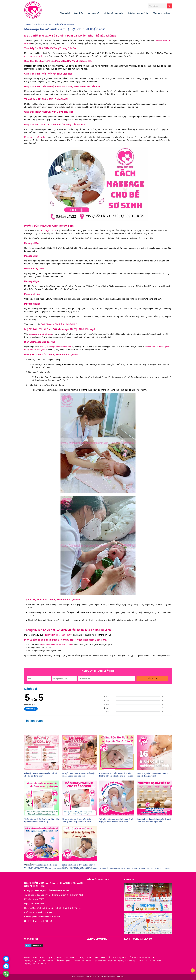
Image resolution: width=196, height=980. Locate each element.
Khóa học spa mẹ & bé (138, 13)
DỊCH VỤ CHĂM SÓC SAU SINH (61, 958)
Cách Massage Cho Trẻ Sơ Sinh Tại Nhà (59, 324)
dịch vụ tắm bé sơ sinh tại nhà (37, 964)
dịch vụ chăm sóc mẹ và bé (105, 961)
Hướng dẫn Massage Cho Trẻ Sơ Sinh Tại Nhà (118, 868)
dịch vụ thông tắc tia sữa (35, 961)
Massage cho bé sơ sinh (35, 137)
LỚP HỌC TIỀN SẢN (55, 961)
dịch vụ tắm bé (155, 961)
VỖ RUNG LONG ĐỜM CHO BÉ (141, 958)
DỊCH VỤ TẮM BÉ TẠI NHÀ (87, 958)
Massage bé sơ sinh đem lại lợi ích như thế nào (48, 868)
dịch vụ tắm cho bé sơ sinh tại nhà (57, 645)
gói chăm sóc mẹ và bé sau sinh (79, 961)
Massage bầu (94, 13)
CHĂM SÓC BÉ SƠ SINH (64, 24)
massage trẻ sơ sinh (33, 56)
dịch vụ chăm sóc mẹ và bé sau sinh (133, 961)
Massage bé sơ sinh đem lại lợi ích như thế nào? (64, 29)
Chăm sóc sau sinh (113, 13)
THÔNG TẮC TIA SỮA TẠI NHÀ (113, 958)
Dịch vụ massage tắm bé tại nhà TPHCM (83, 868)
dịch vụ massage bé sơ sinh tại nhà (56, 347)
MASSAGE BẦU (39, 958)
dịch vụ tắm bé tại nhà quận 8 (58, 635)
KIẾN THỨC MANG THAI (98, 880)
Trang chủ (65, 13)
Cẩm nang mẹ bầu (161, 13)
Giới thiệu (79, 13)
